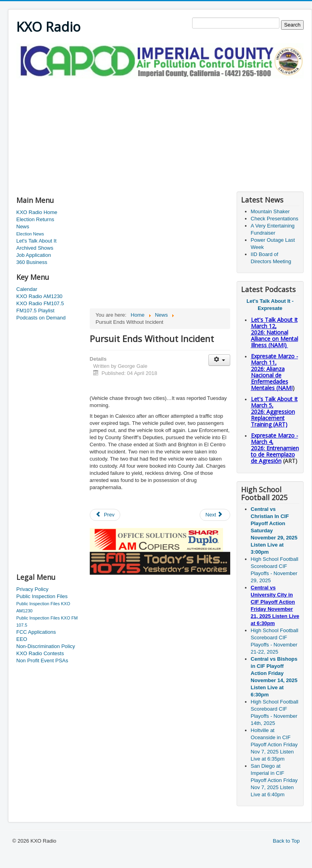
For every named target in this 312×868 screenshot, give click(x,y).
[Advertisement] (109, 134)
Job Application (34, 255)
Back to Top (286, 841)
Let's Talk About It (36, 241)
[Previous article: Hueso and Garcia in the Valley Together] (105, 515)
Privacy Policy (32, 589)
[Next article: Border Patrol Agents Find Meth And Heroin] (215, 515)
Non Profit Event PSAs (42, 661)
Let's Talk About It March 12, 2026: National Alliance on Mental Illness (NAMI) (274, 332)
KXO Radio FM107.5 (40, 303)
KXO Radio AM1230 (39, 296)
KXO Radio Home (37, 212)
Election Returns (35, 219)
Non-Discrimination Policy (46, 646)
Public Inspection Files (42, 596)
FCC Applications (36, 632)
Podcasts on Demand (41, 318)
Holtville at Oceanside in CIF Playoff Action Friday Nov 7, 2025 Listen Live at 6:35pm (274, 745)
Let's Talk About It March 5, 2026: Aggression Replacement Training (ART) (274, 412)
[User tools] (219, 360)
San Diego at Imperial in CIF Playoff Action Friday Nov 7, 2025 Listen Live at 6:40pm (274, 780)
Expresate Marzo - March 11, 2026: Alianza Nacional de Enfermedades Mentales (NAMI (274, 372)
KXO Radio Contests (40, 653)
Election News (30, 234)
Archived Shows (35, 248)
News (23, 227)
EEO (22, 639)
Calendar (27, 289)
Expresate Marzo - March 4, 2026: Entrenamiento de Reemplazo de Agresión (275, 448)
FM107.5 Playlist (35, 311)
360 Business (32, 262)
